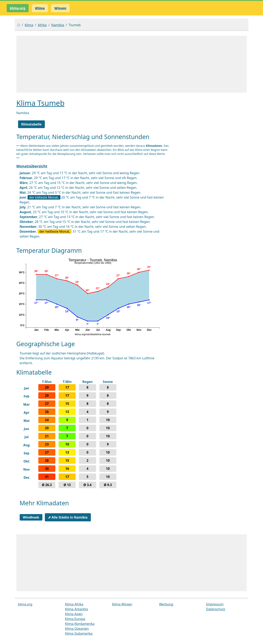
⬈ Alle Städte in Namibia (68, 517)
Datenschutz (216, 609)
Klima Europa (75, 619)
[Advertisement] (132, 64)
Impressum (215, 604)
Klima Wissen (122, 604)
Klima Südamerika (79, 633)
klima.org (18, 8)
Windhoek (31, 517)
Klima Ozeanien (77, 629)
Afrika (42, 25)
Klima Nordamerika (80, 624)
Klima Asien (74, 614)
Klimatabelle (32, 124)
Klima (29, 25)
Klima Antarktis (77, 609)
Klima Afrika (74, 604)
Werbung (166, 604)
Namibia (58, 25)
